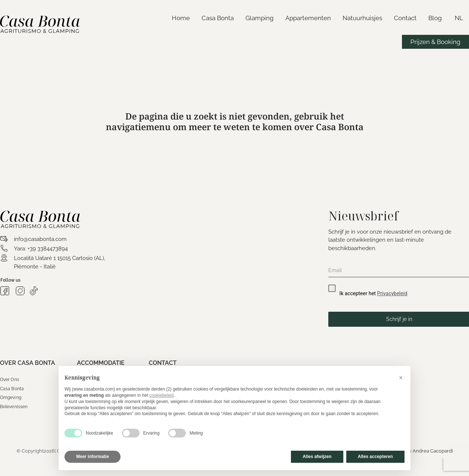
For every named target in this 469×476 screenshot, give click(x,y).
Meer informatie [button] (93, 457)
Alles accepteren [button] (375, 457)
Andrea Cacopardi (433, 451)
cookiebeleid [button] (161, 395)
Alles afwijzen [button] (317, 457)
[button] (401, 378)
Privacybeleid (392, 293)
